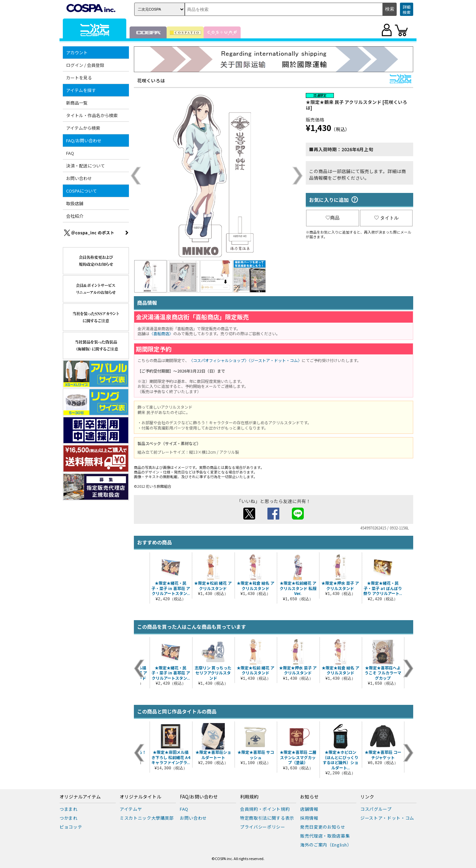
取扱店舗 (75, 203)
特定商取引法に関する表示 (267, 818)
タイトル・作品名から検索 (92, 115)
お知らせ (309, 797)
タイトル (386, 218)
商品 (333, 218)
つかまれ (69, 818)
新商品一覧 (77, 103)
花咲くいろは (151, 80)
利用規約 (249, 797)
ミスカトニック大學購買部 (147, 818)
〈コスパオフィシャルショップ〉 (219, 360)
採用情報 (309, 818)
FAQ (70, 153)
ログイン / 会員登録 (85, 65)
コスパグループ (376, 809)
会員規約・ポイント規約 (265, 809)
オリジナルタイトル (140, 797)
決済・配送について (85, 166)
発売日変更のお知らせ (323, 827)
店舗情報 (309, 809)
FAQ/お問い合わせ (84, 140)
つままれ (69, 809)
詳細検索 (407, 9)
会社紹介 (75, 216)
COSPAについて (81, 191)
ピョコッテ (71, 827)
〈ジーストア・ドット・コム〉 (275, 360)
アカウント (77, 52)
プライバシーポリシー (263, 827)
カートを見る (79, 78)
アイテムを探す (81, 90)
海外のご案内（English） (326, 845)
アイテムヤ (131, 809)
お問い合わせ (79, 178)
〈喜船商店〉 (161, 333)
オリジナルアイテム (80, 797)
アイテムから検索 (83, 128)
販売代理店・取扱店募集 (325, 836)
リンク (367, 797)
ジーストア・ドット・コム (387, 818)
